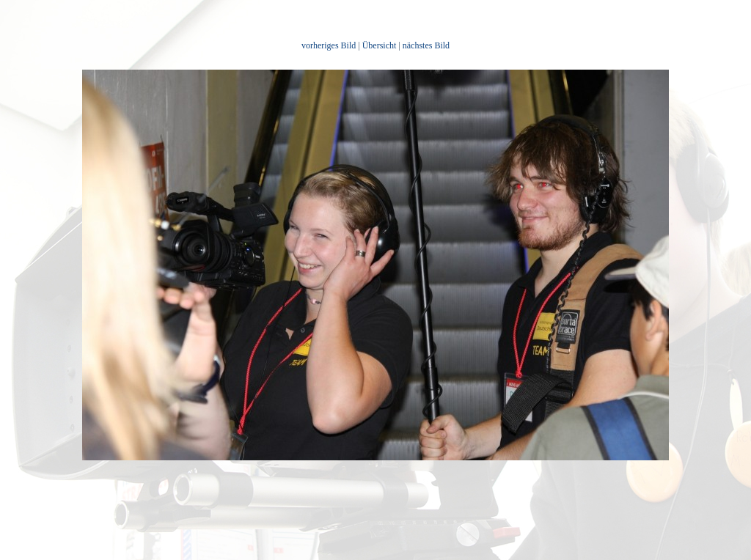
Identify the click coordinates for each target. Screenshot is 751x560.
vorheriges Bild (329, 45)
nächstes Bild (426, 45)
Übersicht (380, 45)
